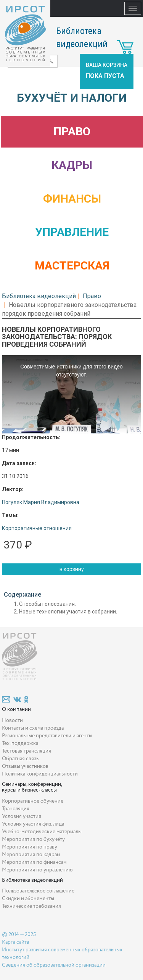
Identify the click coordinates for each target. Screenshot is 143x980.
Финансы (72, 199)
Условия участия (22, 816)
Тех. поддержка (20, 743)
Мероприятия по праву (30, 847)
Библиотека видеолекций (39, 296)
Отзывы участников (25, 766)
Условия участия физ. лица (33, 824)
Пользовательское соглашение (38, 891)
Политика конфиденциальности (40, 774)
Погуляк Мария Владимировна (41, 502)
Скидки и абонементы (28, 899)
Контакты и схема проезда (33, 728)
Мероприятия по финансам (34, 862)
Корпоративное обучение (33, 801)
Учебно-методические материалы (42, 832)
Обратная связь (20, 759)
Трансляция (16, 809)
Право (72, 131)
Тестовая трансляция (27, 751)
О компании (16, 709)
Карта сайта (15, 942)
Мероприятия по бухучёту (33, 839)
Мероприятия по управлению (37, 870)
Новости (12, 720)
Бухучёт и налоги (72, 98)
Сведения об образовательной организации (54, 965)
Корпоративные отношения (37, 528)
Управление (72, 232)
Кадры (72, 165)
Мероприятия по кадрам (31, 855)
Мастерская (72, 265)
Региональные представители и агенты (47, 736)
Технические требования (31, 906)
